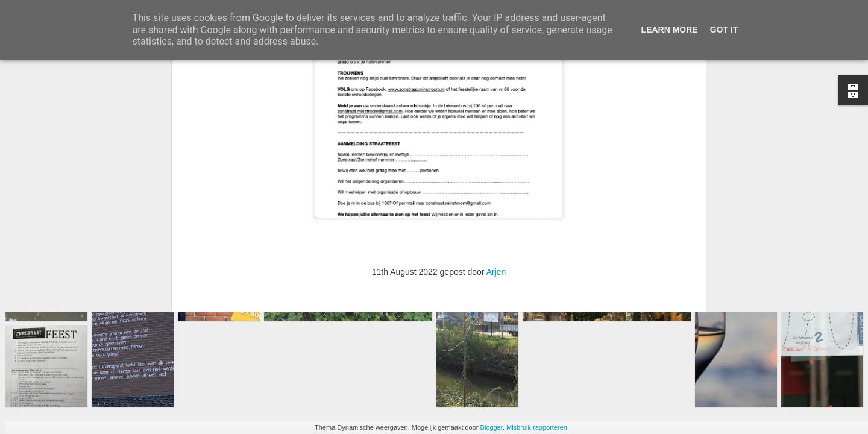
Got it (724, 30)
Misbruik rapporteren (537, 427)
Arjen (496, 155)
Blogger (492, 427)
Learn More (670, 30)
